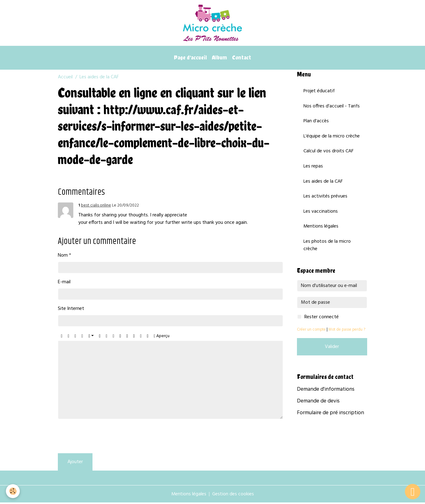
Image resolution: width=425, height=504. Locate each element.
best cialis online (96, 207)
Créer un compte (311, 332)
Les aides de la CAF (323, 184)
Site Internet (71, 310)
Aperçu (162, 337)
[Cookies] (13, 491)
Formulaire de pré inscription (331, 416)
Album (219, 59)
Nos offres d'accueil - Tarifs (332, 108)
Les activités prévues (325, 199)
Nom (63, 257)
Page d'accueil (190, 59)
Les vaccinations (321, 214)
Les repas (313, 168)
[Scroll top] (413, 492)
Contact (242, 59)
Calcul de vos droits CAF (328, 153)
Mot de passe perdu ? (347, 332)
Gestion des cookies (233, 495)
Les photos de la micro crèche (327, 248)
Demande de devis (318, 404)
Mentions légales (321, 229)
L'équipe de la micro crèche (332, 138)
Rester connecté (322, 320)
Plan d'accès (316, 123)
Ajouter (75, 463)
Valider (332, 350)
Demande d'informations (326, 392)
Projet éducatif (319, 93)
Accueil (65, 78)
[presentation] (105, 437)
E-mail (64, 283)
